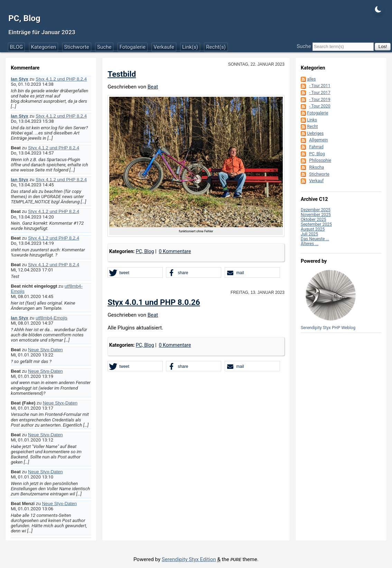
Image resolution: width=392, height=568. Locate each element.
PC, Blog (24, 18)
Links (312, 120)
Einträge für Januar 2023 (42, 32)
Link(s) (190, 47)
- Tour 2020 (320, 106)
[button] (135, 273)
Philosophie (320, 160)
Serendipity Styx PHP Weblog (328, 328)
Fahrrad (316, 147)
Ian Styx (20, 79)
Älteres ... (310, 244)
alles (311, 79)
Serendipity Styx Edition (189, 559)
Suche (104, 47)
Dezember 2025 (316, 210)
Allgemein (318, 140)
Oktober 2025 (314, 220)
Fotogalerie (133, 47)
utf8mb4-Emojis (52, 318)
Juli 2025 (309, 234)
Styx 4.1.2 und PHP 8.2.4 (61, 79)
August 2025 (313, 229)
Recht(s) (216, 47)
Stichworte (77, 47)
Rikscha (316, 167)
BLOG (17, 47)
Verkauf (316, 181)
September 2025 (316, 224)
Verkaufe (164, 47)
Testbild (122, 74)
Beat (153, 87)
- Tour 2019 (320, 100)
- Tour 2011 (320, 86)
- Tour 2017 (320, 93)
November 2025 (316, 215)
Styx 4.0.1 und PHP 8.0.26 (154, 302)
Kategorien (44, 47)
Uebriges (315, 133)
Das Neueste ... (315, 239)
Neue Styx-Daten (45, 350)
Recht (312, 127)
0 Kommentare (175, 251)
